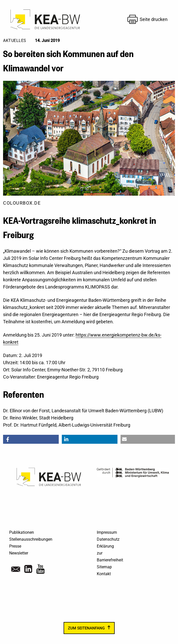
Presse (15, 546)
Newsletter (19, 553)
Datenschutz (108, 539)
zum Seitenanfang (86, 628)
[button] (31, 439)
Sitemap (104, 567)
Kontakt (104, 574)
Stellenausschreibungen (31, 539)
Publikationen (22, 532)
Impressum (107, 532)
